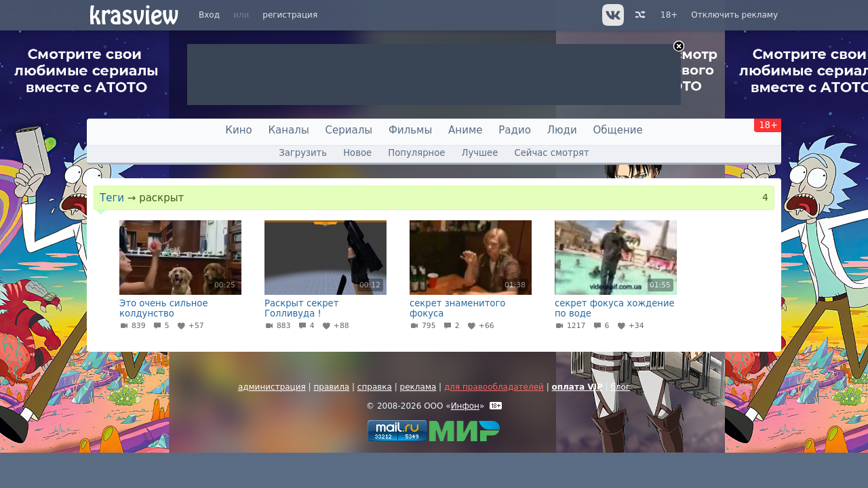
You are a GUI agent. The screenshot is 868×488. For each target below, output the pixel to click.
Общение (618, 130)
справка (375, 387)
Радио (515, 130)
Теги (112, 198)
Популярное (416, 153)
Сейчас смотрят (552, 153)
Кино (238, 130)
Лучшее (480, 153)
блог (620, 387)
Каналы (288, 130)
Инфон (465, 406)
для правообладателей (494, 387)
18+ (669, 15)
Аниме (465, 130)
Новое (357, 153)
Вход (209, 15)
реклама (418, 387)
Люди (562, 130)
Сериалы (349, 130)
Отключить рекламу (734, 15)
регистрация (290, 15)
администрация (272, 387)
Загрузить (303, 153)
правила (331, 387)
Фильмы (410, 130)
